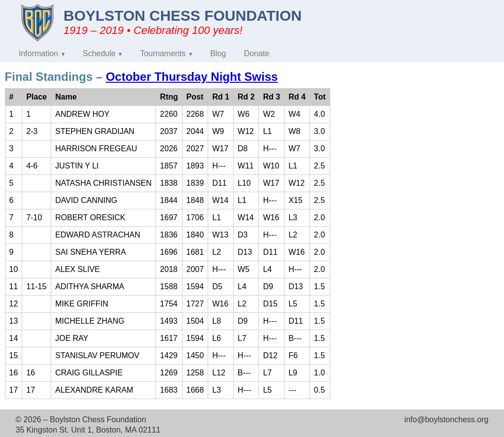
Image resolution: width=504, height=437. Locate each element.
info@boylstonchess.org (446, 420)
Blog (218, 53)
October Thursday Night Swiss (192, 77)
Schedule (99, 53)
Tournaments (163, 53)
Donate (257, 53)
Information (38, 53)
